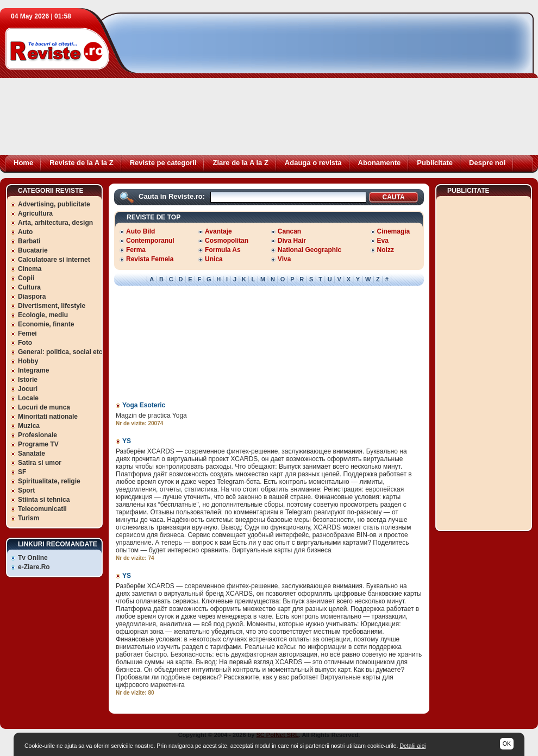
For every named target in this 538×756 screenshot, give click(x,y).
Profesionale (37, 435)
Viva (284, 259)
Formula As (223, 250)
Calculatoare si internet (54, 260)
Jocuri (28, 389)
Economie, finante (46, 324)
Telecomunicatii (42, 509)
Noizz (386, 250)
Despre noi (487, 163)
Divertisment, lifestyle (52, 306)
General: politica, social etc (60, 352)
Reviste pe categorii (163, 163)
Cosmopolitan (227, 241)
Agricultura (35, 213)
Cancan (289, 231)
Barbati (29, 241)
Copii (26, 278)
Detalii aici (412, 746)
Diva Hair (292, 241)
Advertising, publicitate (54, 204)
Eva (383, 241)
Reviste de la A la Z (82, 163)
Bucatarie (33, 250)
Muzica (29, 426)
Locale (28, 398)
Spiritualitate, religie (49, 481)
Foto (25, 343)
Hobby (28, 361)
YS (127, 441)
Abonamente (380, 163)
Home (23, 163)
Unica (214, 259)
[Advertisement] (204, 87)
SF (22, 472)
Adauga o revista (313, 163)
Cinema (30, 269)
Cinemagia (394, 231)
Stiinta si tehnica (44, 500)
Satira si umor (40, 463)
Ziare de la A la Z (240, 163)
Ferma (136, 250)
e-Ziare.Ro (34, 567)
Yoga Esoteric (144, 405)
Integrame (33, 370)
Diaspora (32, 297)
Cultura (29, 287)
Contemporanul (150, 241)
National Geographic (309, 250)
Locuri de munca (44, 407)
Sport (26, 490)
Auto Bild (140, 231)
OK (507, 744)
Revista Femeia (150, 259)
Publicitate (435, 163)
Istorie (28, 380)
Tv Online (33, 558)
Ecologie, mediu (43, 315)
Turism (29, 518)
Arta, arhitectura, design (55, 223)
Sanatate (32, 453)
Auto (25, 232)
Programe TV (38, 444)
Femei (27, 333)
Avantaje (218, 231)
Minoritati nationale (48, 417)
